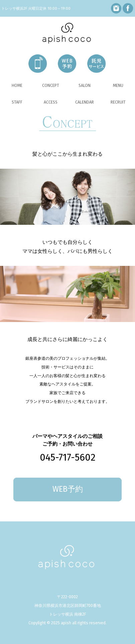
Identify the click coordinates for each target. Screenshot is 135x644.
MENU (118, 85)
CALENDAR (85, 102)
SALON (85, 85)
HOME (17, 85)
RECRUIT (118, 102)
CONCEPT (51, 85)
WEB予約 (68, 489)
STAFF (17, 102)
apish (66, 623)
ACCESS (51, 102)
